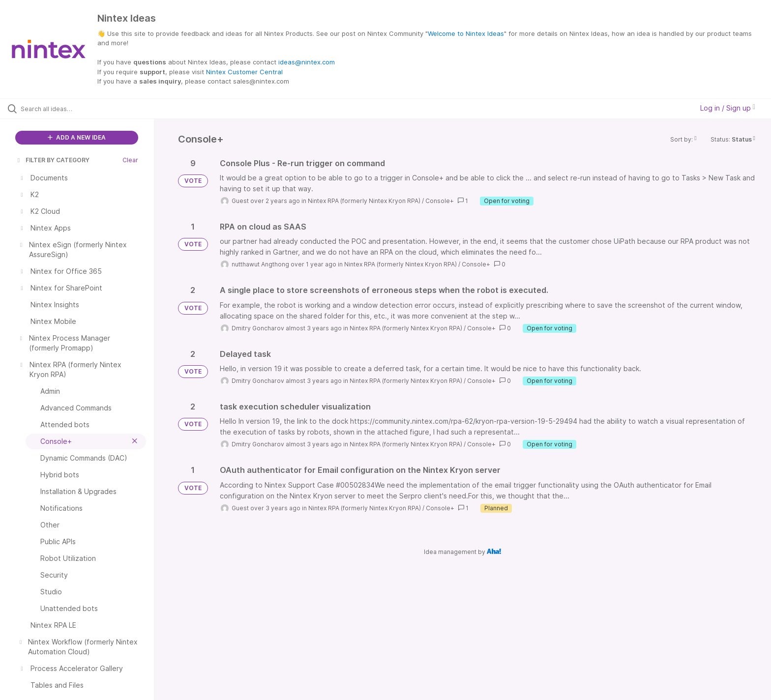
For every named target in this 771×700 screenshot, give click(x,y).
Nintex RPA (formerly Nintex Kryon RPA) (364, 201)
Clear (130, 160)
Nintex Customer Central (244, 72)
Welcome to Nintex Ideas (466, 33)
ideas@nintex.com (307, 62)
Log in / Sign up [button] (728, 108)
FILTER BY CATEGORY (53, 160)
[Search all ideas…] (89, 109)
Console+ (440, 201)
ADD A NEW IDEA (77, 137)
